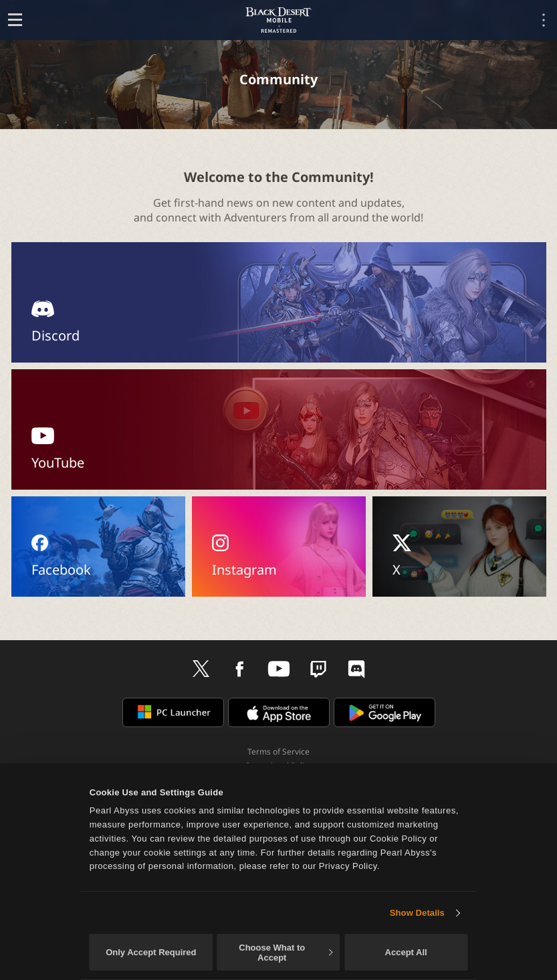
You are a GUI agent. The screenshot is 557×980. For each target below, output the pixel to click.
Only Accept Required (151, 952)
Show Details (417, 913)
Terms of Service (278, 752)
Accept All (406, 952)
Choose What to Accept (286, 953)
